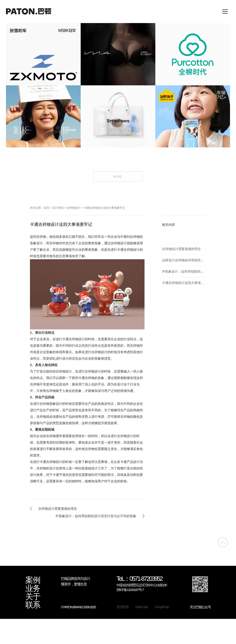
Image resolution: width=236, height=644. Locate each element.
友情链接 (122, 607)
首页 (47, 208)
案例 (33, 580)
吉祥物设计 (74, 208)
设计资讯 (58, 208)
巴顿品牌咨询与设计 (75, 579)
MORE (118, 176)
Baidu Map (142, 607)
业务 (33, 588)
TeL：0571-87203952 (139, 579)
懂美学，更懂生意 (74, 584)
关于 (33, 597)
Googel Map (162, 607)
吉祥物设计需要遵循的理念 (58, 509)
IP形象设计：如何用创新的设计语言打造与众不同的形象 (96, 516)
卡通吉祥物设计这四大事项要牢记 (104, 208)
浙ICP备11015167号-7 (130, 590)
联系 (33, 605)
